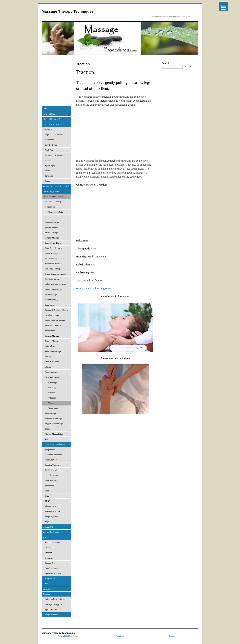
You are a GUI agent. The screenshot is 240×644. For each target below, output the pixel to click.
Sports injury (50, 166)
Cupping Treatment (53, 465)
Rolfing (48, 357)
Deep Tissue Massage (54, 248)
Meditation (49, 486)
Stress (47, 171)
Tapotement (53, 408)
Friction (51, 393)
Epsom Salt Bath (52, 610)
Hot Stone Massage (53, 279)
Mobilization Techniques (55, 320)
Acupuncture (50, 449)
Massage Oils (48, 527)
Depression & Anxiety (54, 135)
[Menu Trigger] (223, 6)
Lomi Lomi (50, 305)
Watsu (47, 439)
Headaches (49, 140)
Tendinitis (49, 176)
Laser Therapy (51, 480)
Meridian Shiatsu (52, 315)
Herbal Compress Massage (56, 274)
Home (45, 109)
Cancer (48, 181)
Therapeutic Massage (53, 419)
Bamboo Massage (52, 222)
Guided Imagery (51, 475)
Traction (52, 403)
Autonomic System (53, 542)
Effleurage (52, 382)
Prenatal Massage (52, 336)
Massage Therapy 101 (54, 604)
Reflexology (50, 346)
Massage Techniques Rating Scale (56, 186)
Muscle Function (52, 568)
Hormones (49, 558)
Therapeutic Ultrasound (54, 511)
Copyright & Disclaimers (68, 636)
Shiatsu (48, 367)
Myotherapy (50, 331)
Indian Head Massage (54, 289)
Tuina (47, 429)
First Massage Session (52, 191)
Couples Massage (52, 238)
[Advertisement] (115, 134)
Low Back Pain (51, 145)
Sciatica (48, 160)
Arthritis (48, 129)
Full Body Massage (53, 269)
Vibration (52, 398)
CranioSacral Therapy (54, 243)
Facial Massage (51, 258)
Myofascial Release (53, 326)
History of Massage (50, 114)
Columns (46, 589)
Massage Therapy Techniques (68, 11)
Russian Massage (52, 362)
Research (46, 537)
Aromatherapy (51, 460)
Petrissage (52, 388)
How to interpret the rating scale (93, 289)
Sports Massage (51, 372)
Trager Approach (52, 517)
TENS (47, 501)
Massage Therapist (50, 615)
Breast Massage (51, 233)
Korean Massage (52, 300)
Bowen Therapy (51, 227)
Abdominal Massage (53, 202)
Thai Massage (51, 413)
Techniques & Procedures (53, 197)
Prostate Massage (52, 341)
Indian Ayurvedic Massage (56, 284)
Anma (47, 217)
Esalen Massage (51, 253)
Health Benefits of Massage (54, 124)
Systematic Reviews (53, 573)
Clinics (45, 584)
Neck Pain (49, 150)
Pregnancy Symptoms (54, 155)
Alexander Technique (54, 455)
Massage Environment (52, 532)
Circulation (49, 548)
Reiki (47, 496)
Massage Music (49, 579)
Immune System (51, 563)
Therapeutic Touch (52, 506)
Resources (47, 594)
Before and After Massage (55, 599)
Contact (172, 636)
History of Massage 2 (51, 119)
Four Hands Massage (53, 264)
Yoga (47, 522)
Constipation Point (56, 212)
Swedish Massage (52, 377)
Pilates (48, 491)
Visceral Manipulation (54, 434)
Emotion (48, 553)
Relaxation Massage (53, 351)
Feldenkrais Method (53, 470)
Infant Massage (51, 295)
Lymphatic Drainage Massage (57, 310)
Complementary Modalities (54, 444)
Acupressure (50, 207)
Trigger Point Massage (54, 424)
